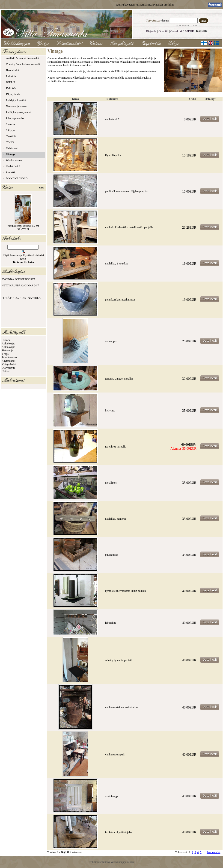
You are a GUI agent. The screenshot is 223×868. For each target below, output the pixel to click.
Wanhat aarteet (13, 160)
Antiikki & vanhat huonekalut (21, 58)
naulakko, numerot (116, 519)
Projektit (9, 172)
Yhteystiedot (9, 364)
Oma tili (163, 31)
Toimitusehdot (10, 357)
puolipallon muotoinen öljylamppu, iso (127, 191)
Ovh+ (193, 99)
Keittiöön (10, 88)
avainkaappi (112, 796)
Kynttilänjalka (113, 155)
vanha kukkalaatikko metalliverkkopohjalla (129, 227)
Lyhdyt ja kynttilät (15, 100)
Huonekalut (11, 70)
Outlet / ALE (12, 166)
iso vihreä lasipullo (116, 447)
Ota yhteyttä (8, 368)
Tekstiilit (9, 136)
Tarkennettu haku (187, 26)
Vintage (9, 154)
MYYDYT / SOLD (15, 178)
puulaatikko (112, 555)
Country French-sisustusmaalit (21, 64)
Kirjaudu (151, 31)
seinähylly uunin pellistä (119, 660)
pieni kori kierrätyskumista (120, 300)
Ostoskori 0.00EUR (182, 31)
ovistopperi (111, 341)
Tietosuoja (7, 350)
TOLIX (9, 142)
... (203, 852)
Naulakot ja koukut (15, 106)
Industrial (10, 76)
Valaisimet (10, 148)
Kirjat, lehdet (12, 94)
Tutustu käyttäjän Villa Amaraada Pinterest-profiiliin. (145, 5)
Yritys (5, 354)
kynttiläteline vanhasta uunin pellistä (125, 591)
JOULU (9, 82)
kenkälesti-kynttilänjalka (119, 832)
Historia (6, 340)
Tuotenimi (112, 99)
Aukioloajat (8, 344)
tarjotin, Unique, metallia (119, 379)
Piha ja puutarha (13, 118)
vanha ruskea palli (115, 755)
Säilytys (9, 130)
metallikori (111, 483)
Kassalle (202, 31)
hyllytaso (110, 411)
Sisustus (9, 124)
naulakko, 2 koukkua (117, 264)
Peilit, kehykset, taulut (17, 112)
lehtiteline (111, 623)
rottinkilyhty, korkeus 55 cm (23, 226)
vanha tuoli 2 (112, 119)
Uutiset (6, 371)
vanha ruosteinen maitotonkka (122, 707)
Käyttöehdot (8, 361)
